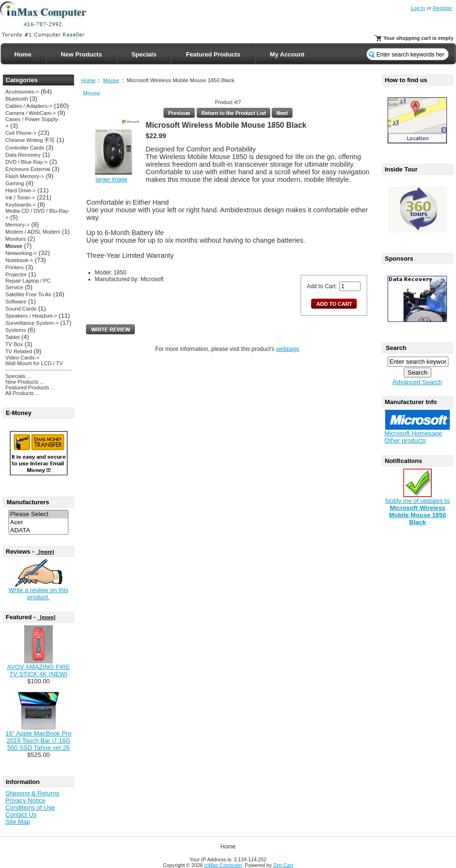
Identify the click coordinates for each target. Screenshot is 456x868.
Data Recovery (23, 155)
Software (16, 302)
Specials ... (18, 376)
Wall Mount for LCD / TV (34, 363)
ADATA (38, 531)
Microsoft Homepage (413, 433)
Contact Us (21, 815)
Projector (16, 274)
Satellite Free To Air (28, 294)
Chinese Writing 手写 (30, 140)
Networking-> (21, 253)
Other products (405, 440)
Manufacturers (28, 502)
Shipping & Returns (32, 793)
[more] (45, 552)
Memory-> (17, 225)
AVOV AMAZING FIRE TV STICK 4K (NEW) (38, 670)
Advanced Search (417, 382)
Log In (418, 8)
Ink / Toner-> (20, 198)
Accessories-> (22, 92)
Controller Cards (25, 148)
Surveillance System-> (32, 323)
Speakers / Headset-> (31, 316)
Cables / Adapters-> (29, 106)
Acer (38, 523)
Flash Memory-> (24, 176)
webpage (288, 349)
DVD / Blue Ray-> (26, 162)
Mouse (111, 80)
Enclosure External (28, 169)
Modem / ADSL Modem (33, 232)
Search (396, 348)
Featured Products (213, 54)
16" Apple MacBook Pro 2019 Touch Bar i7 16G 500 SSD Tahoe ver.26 (39, 741)
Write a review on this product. (38, 594)
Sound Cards (21, 309)
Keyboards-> (20, 205)
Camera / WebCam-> (30, 113)
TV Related (19, 351)
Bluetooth (16, 99)
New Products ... (25, 382)
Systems (15, 330)
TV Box (14, 344)
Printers (14, 267)
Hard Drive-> (20, 190)
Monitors (15, 239)
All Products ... (22, 393)
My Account (287, 54)
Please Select (38, 514)
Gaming (14, 183)
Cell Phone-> (21, 133)
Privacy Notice (25, 800)
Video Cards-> (22, 358)
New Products (81, 54)
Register (442, 8)
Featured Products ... (30, 387)
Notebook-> (19, 260)
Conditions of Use (30, 807)
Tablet (12, 337)
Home (23, 54)
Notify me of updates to (418, 509)
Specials (144, 54)
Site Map (18, 822)
